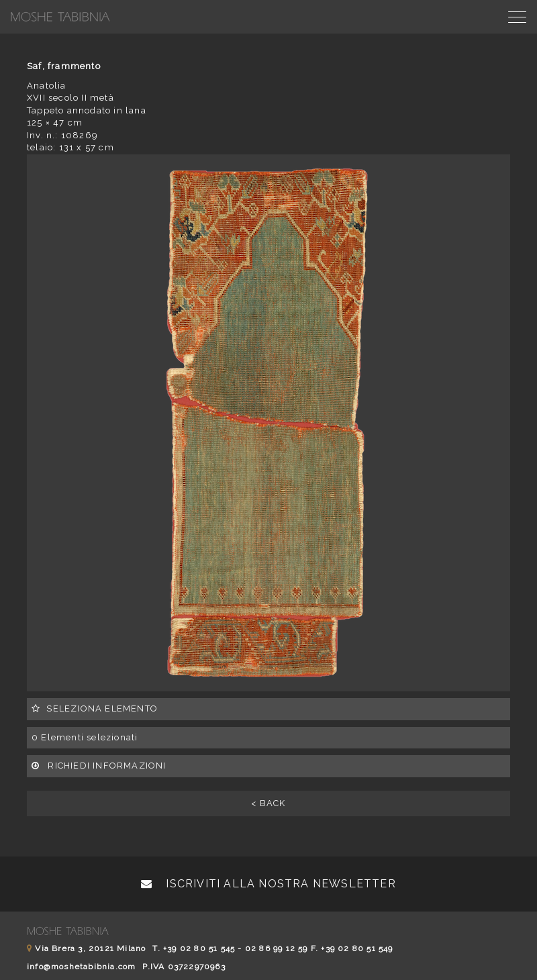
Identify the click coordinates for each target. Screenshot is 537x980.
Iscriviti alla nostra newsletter (268, 884)
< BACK (268, 803)
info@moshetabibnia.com (81, 967)
